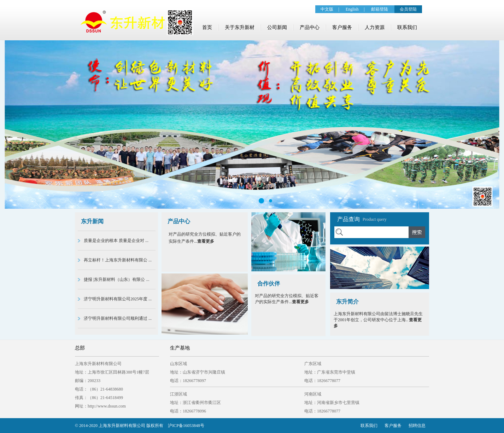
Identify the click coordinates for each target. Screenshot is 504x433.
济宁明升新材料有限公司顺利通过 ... (118, 318)
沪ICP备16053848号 (186, 426)
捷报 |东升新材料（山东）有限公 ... (116, 279)
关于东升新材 (240, 27)
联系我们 (407, 27)
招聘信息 (417, 426)
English (352, 9)
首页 (207, 27)
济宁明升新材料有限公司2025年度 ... (118, 299)
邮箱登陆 (380, 9)
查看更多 (206, 241)
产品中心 (310, 27)
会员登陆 (408, 9)
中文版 (327, 9)
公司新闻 (277, 27)
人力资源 (375, 27)
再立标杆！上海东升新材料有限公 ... (118, 260)
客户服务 (342, 27)
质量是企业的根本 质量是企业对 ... (116, 241)
